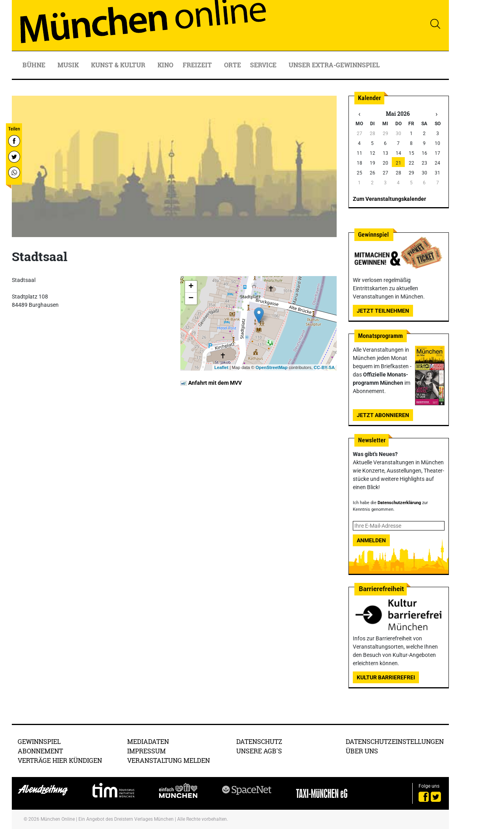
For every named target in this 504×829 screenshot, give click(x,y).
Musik (69, 65)
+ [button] (191, 287)
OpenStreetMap (271, 367)
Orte (233, 65)
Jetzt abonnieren (383, 415)
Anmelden (371, 540)
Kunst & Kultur (119, 65)
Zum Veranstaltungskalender (389, 199)
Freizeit (198, 65)
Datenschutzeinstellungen (395, 741)
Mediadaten (148, 741)
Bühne (35, 65)
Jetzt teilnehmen (383, 311)
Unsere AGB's (259, 751)
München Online (58, 819)
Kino (165, 65)
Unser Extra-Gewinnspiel (334, 65)
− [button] (191, 299)
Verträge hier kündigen (60, 760)
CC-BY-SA (324, 367)
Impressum (146, 751)
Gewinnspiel (39, 741)
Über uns (362, 751)
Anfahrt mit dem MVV (211, 383)
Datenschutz (259, 741)
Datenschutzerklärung (399, 503)
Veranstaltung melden (169, 760)
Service (264, 65)
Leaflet (221, 367)
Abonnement (40, 751)
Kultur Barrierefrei (386, 677)
